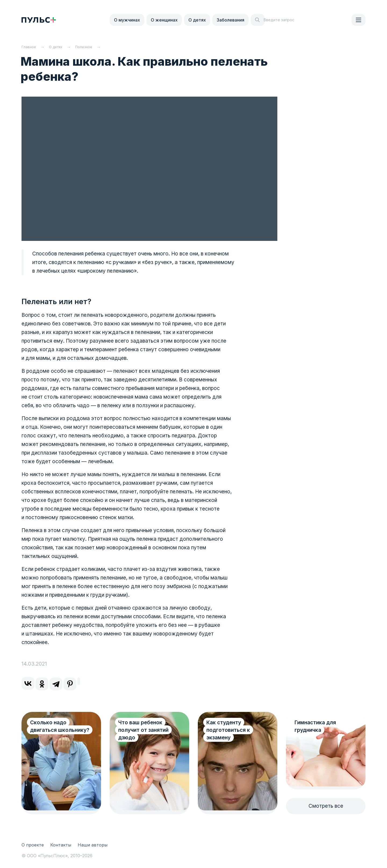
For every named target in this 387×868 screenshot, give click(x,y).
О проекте (33, 845)
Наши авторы (93, 845)
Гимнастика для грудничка (315, 726)
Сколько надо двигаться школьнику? (60, 726)
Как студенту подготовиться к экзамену (228, 730)
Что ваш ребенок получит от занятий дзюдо (143, 730)
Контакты (61, 845)
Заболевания (230, 20)
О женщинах (164, 20)
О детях (197, 20)
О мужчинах (127, 20)
